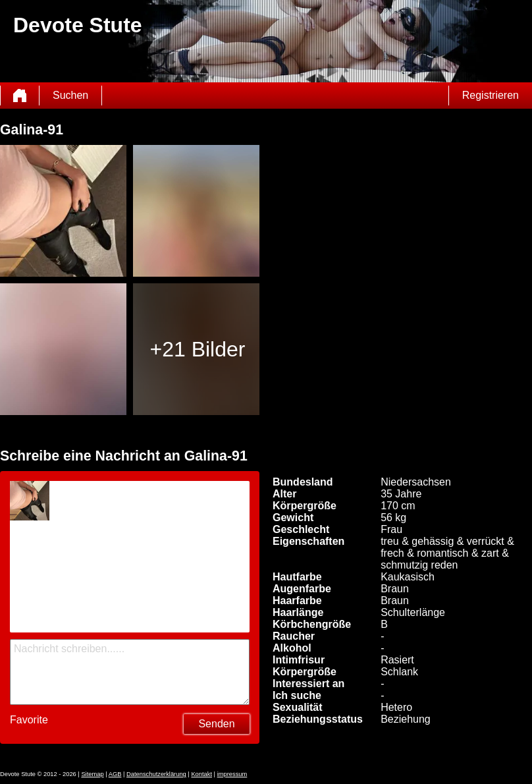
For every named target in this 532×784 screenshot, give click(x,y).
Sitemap (92, 774)
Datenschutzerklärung (156, 774)
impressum (232, 774)
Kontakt (201, 774)
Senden (216, 724)
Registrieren (491, 95)
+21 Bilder (197, 349)
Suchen (70, 95)
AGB (115, 774)
